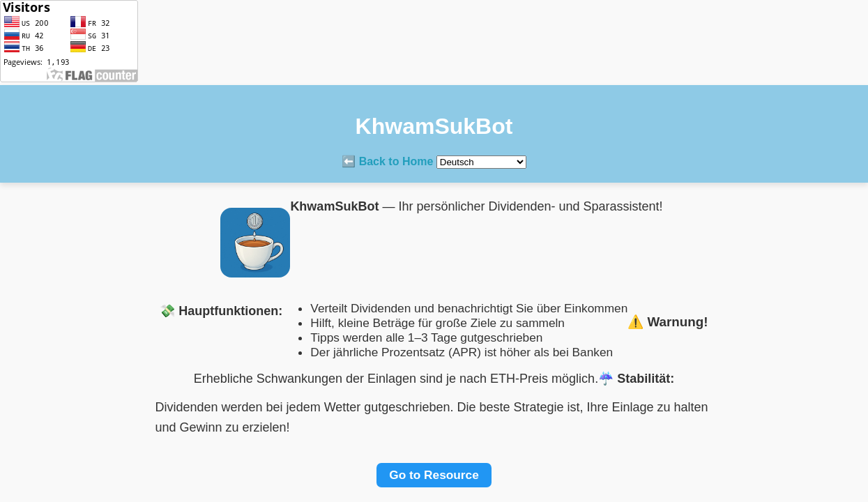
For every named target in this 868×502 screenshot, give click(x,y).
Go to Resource (434, 475)
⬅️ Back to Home (387, 161)
